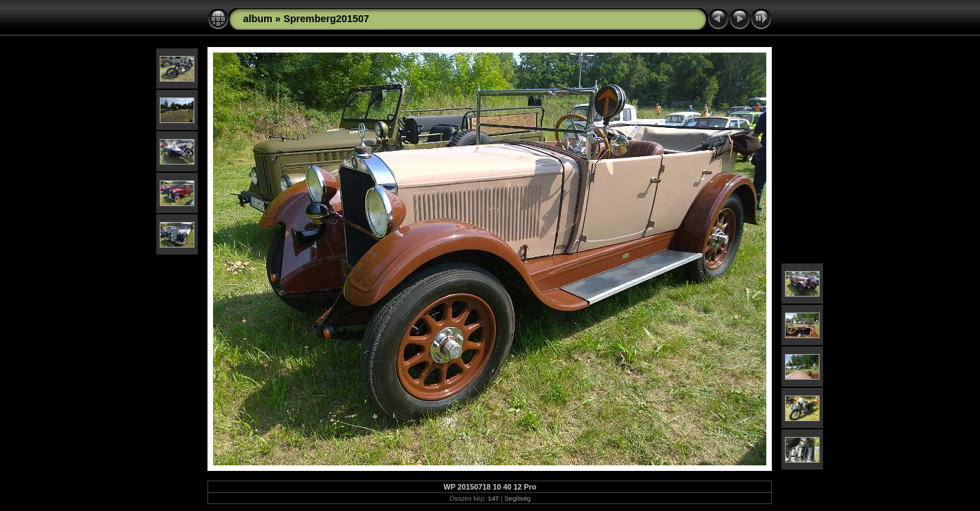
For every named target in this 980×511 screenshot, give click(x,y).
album (257, 19)
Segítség (517, 498)
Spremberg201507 (326, 19)
